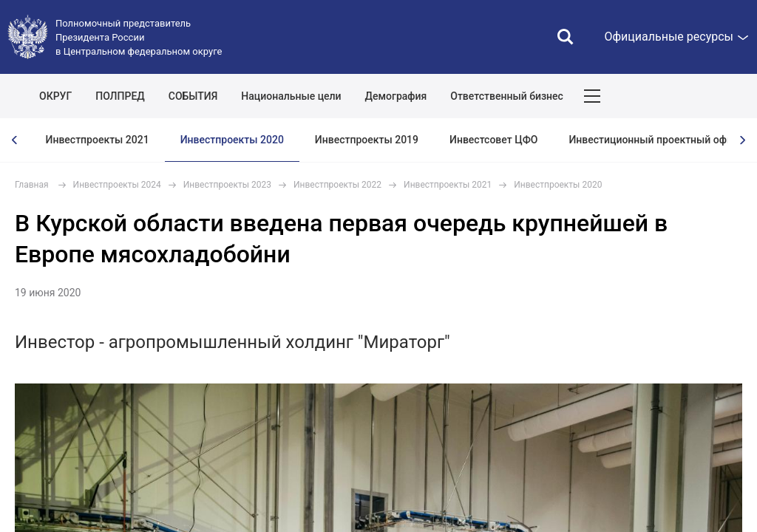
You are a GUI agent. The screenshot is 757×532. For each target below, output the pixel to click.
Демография (396, 96)
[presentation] (15, 140)
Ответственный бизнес (507, 96)
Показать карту (702, 96)
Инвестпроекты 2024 (117, 185)
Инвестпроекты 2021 (98, 140)
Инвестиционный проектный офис (653, 140)
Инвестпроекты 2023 (227, 185)
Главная (32, 185)
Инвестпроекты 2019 (367, 140)
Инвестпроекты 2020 (232, 140)
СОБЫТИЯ (193, 96)
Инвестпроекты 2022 (337, 185)
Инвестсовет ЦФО (493, 140)
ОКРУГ (55, 96)
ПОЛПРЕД (120, 96)
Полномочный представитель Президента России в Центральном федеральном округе (139, 37)
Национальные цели (291, 96)
